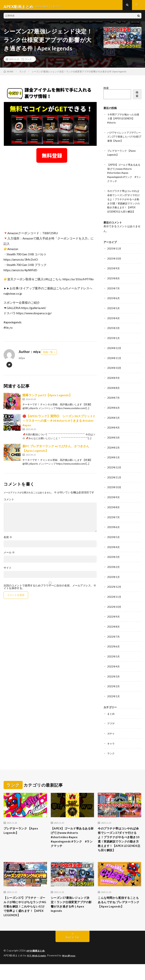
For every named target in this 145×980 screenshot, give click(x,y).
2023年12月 (114, 469)
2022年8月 (114, 626)
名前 (8, 541)
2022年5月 (114, 656)
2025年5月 (114, 312)
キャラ (111, 742)
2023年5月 (114, 538)
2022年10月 (114, 607)
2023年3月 (114, 558)
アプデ (111, 722)
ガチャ (111, 732)
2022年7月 (114, 636)
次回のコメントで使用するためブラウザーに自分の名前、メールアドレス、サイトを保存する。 (50, 590)
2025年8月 (114, 283)
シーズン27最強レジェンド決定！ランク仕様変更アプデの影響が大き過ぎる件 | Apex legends (72, 913)
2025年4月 (114, 322)
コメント (9, 503)
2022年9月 (114, 617)
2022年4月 (114, 666)
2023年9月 (114, 499)
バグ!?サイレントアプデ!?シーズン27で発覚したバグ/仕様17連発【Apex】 (124, 139)
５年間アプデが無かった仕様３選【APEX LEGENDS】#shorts (123, 122)
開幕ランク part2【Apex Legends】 (47, 398)
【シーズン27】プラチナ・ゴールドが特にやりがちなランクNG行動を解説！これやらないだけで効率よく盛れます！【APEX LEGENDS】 (25, 918)
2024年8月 (114, 391)
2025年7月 (114, 292)
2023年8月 (114, 509)
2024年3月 (114, 440)
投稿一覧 (48, 355)
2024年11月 (114, 361)
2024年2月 (114, 450)
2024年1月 (114, 459)
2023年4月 (114, 548)
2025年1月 (114, 342)
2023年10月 (114, 489)
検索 (106, 91)
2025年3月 (114, 332)
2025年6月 (114, 302)
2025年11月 (114, 253)
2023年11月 (114, 479)
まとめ (111, 712)
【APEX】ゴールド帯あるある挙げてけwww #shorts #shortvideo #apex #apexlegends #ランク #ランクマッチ (124, 175)
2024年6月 (114, 410)
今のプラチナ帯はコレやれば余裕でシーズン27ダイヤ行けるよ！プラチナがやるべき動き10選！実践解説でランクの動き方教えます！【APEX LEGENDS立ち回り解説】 (123, 204)
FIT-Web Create (37, 972)
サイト (8, 571)
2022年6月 (114, 646)
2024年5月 (114, 420)
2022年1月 (114, 695)
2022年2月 (114, 685)
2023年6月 (114, 528)
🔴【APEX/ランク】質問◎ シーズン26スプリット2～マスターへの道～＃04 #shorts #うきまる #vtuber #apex (59, 424)
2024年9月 (114, 381)
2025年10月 (114, 263)
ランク (28, 62)
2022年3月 (114, 675)
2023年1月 (114, 577)
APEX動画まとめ (36, 967)
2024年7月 (114, 400)
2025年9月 (114, 273)
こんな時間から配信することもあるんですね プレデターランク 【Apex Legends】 (119, 913)
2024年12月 (114, 351)
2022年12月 (114, 587)
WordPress (71, 972)
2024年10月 (114, 371)
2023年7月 (114, 518)
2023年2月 (114, 567)
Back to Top (73, 953)
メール (9, 556)
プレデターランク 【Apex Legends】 (24, 830)
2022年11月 (114, 597)
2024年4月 (114, 430)
